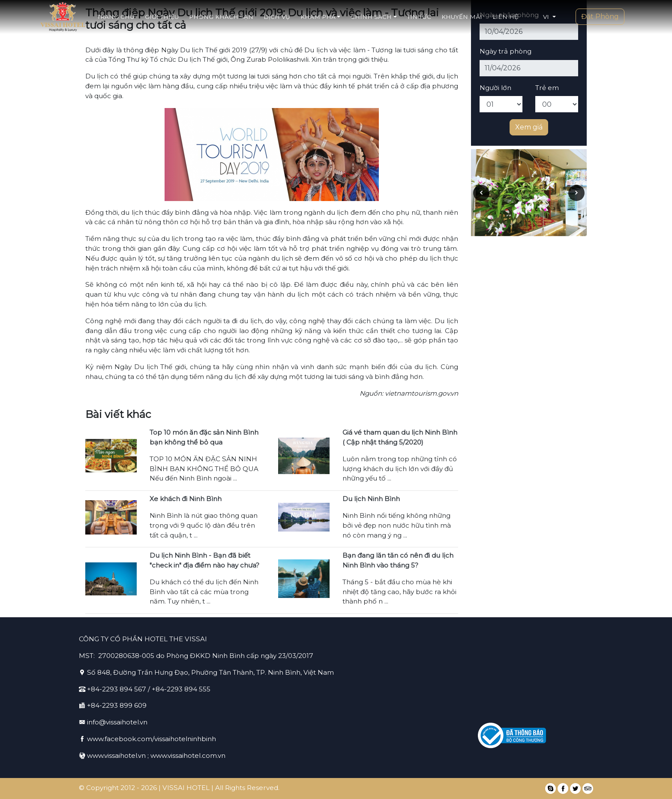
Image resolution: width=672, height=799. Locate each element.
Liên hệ (505, 17)
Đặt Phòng (600, 17)
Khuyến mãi (462, 17)
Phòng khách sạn (221, 17)
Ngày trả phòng (505, 51)
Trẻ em (547, 88)
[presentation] (481, 193)
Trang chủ (116, 17)
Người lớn (495, 88)
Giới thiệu (162, 17)
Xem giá (529, 127)
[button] (549, 17)
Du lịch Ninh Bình (371, 499)
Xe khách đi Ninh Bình (186, 499)
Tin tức (419, 17)
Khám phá (320, 17)
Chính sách (373, 17)
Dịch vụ (277, 17)
